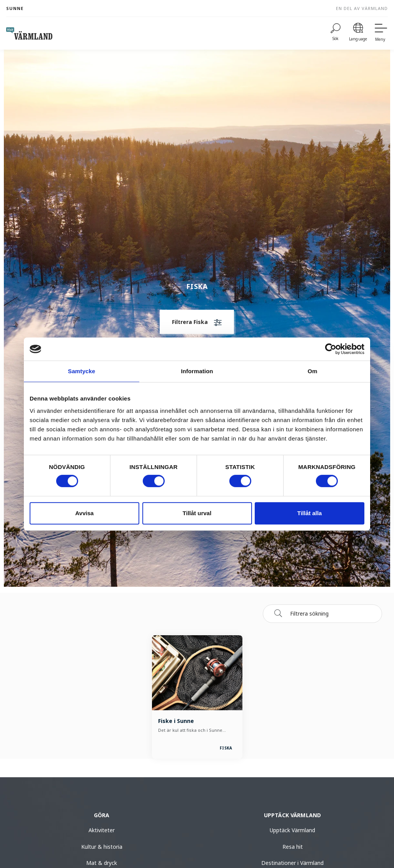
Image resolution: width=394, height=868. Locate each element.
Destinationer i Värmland (292, 863)
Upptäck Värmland (292, 830)
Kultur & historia (102, 847)
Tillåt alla (310, 513)
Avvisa (85, 513)
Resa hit (293, 847)
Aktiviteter (102, 830)
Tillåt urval (197, 513)
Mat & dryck (102, 863)
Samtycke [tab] (82, 371)
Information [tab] (197, 371)
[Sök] (278, 613)
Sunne (15, 8)
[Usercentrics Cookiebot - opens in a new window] (331, 349)
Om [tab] (312, 371)
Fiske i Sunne (176, 721)
